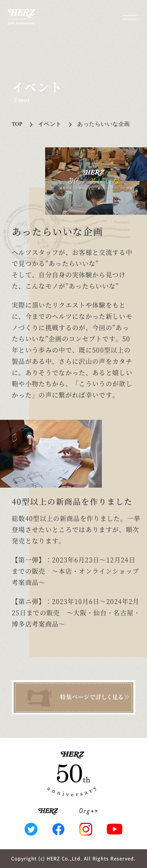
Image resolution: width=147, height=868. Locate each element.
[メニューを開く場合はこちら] (129, 17)
